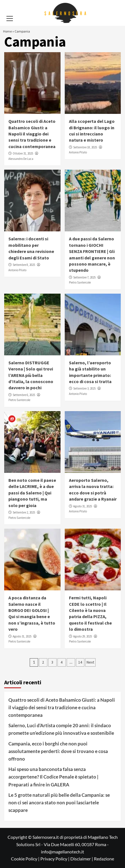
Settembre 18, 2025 (85, 147)
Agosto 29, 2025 (83, 636)
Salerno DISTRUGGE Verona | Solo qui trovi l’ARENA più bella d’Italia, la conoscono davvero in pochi (31, 375)
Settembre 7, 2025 (84, 277)
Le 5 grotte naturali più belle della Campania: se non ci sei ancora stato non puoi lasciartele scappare (59, 803)
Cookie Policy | (26, 859)
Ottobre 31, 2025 (23, 153)
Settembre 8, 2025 (24, 265)
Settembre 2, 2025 (24, 512)
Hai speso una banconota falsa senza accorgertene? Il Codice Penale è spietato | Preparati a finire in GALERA (53, 777)
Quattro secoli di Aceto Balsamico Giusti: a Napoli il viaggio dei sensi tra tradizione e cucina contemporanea (32, 134)
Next (90, 662)
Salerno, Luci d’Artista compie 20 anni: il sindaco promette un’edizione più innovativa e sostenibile (61, 729)
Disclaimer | (82, 859)
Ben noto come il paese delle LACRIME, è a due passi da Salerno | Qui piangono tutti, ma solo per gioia (32, 493)
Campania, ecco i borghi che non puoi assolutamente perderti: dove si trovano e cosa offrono (58, 751)
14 (80, 662)
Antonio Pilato (78, 152)
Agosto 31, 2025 (83, 506)
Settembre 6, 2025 (24, 395)
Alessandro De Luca (21, 159)
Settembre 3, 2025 (84, 388)
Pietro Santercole (80, 282)
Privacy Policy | (55, 859)
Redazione (104, 859)
